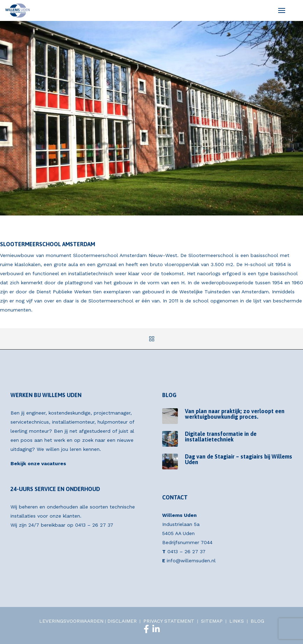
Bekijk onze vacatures (38, 463)
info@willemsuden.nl (191, 561)
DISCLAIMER (122, 621)
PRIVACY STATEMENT (169, 621)
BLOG (257, 621)
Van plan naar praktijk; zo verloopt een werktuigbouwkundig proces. (235, 414)
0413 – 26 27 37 (94, 525)
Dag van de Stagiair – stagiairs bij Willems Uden (239, 459)
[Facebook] (146, 629)
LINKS (237, 621)
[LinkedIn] (156, 629)
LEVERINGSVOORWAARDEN (71, 621)
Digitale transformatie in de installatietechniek (221, 437)
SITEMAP (212, 621)
